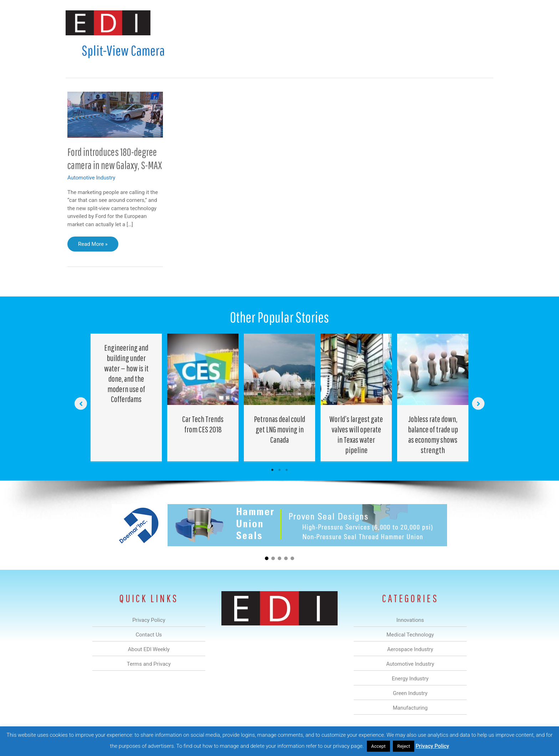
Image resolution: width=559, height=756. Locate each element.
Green (358, 23)
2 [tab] (279, 470)
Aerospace (261, 23)
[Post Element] (126, 397)
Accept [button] (378, 746)
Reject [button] (404, 746)
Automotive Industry (91, 178)
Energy (331, 23)
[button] (482, 23)
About (427, 23)
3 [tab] (287, 470)
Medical (229, 23)
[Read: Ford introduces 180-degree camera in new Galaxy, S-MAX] (115, 114)
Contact (456, 23)
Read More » (93, 246)
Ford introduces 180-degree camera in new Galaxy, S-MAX (115, 158)
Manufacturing (393, 23)
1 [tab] (272, 470)
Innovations (196, 23)
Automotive (298, 23)
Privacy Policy (432, 746)
